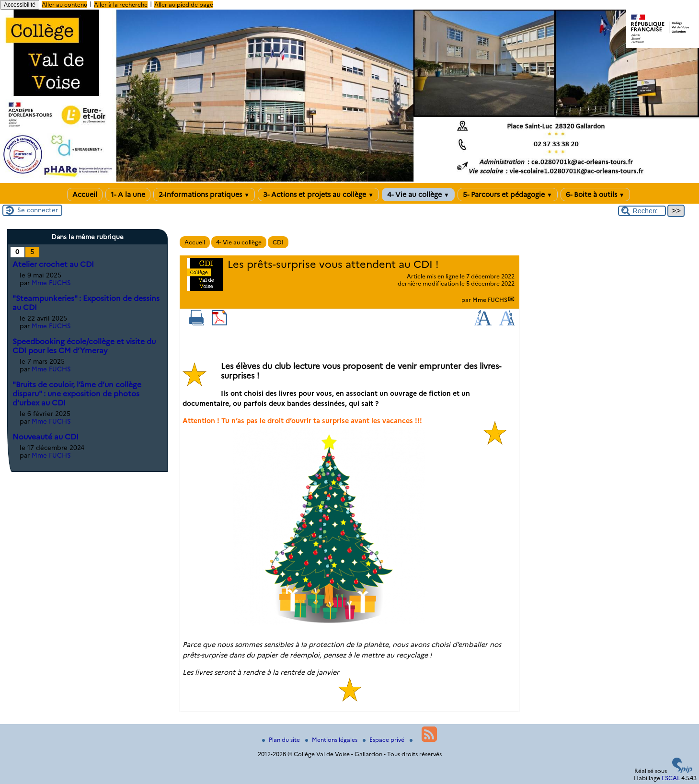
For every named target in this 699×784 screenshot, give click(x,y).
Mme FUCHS (490, 300)
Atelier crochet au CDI (53, 264)
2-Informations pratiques (204, 195)
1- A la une (128, 195)
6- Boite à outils (595, 195)
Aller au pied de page (184, 5)
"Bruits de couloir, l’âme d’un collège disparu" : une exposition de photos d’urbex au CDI (77, 394)
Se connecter (38, 210)
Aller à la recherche (121, 5)
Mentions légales (332, 740)
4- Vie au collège (418, 195)
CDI (278, 242)
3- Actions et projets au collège (318, 195)
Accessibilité (20, 5)
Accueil (85, 195)
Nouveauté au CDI (46, 437)
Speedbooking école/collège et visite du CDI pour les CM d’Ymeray (84, 346)
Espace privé (384, 740)
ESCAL (671, 778)
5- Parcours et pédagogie (508, 195)
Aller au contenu (64, 5)
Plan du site (282, 740)
